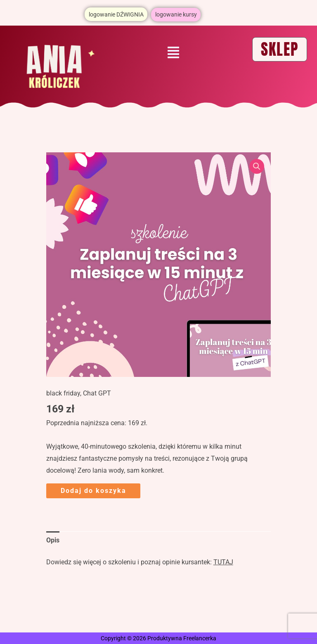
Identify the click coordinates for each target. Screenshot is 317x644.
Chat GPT (97, 393)
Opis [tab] (53, 540)
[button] (173, 53)
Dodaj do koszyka (93, 490)
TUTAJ (223, 562)
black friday (63, 393)
